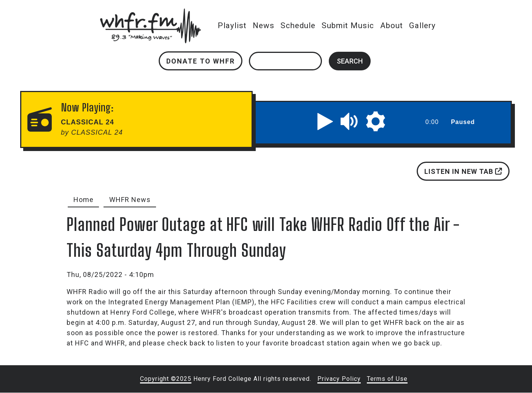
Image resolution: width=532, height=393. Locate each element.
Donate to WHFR (201, 61)
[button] (325, 121)
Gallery (422, 25)
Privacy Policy (339, 379)
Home (84, 200)
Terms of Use (387, 379)
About (392, 25)
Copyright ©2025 (166, 379)
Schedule (298, 25)
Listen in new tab (463, 171)
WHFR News (130, 200)
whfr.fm (151, 14)
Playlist (232, 25)
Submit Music (348, 25)
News (264, 25)
